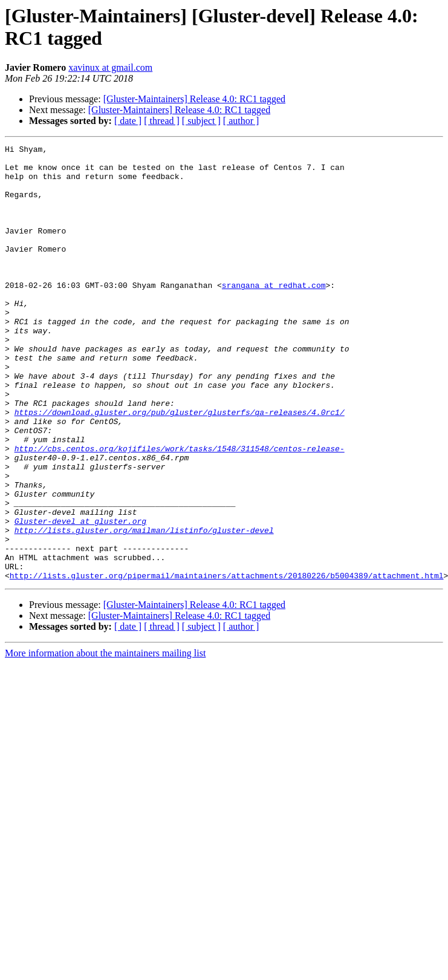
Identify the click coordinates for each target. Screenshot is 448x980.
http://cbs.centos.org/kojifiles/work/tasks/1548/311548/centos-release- (180, 510)
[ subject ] (201, 121)
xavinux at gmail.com (110, 67)
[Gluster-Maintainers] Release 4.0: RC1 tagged (194, 99)
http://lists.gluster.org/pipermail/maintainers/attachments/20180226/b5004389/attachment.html (227, 662)
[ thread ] (162, 121)
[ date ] (128, 121)
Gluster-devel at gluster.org (80, 597)
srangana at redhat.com (274, 314)
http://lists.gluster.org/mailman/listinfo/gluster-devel (144, 608)
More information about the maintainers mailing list (105, 740)
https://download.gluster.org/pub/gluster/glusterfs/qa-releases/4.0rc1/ (180, 466)
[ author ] (241, 121)
